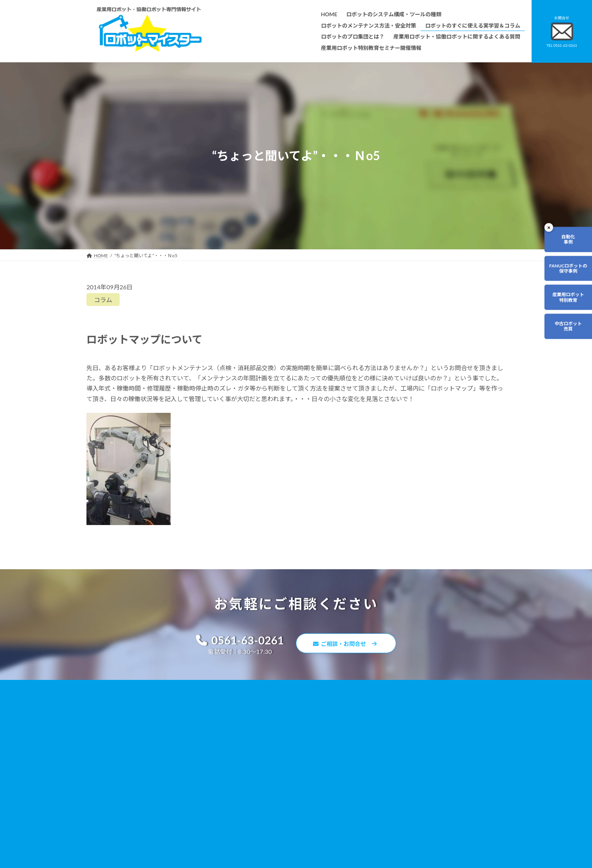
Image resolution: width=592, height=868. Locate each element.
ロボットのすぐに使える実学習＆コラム (268, 728)
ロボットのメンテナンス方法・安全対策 (268, 717)
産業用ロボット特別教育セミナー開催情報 (270, 803)
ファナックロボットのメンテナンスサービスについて (281, 781)
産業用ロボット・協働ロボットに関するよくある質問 (408, 721)
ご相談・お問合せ (349, 645)
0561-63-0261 (236, 641)
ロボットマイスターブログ (397, 766)
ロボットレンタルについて (254, 749)
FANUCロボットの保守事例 (560, 281)
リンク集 (379, 745)
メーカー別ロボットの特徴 (254, 771)
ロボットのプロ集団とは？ (254, 738)
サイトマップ (384, 756)
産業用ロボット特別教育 (560, 318)
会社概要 (236, 792)
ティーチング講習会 (247, 760)
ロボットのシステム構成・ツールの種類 (268, 706)
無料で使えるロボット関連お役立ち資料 (411, 706)
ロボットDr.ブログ (389, 777)
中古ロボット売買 (560, 355)
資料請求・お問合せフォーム (400, 734)
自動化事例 (560, 244)
